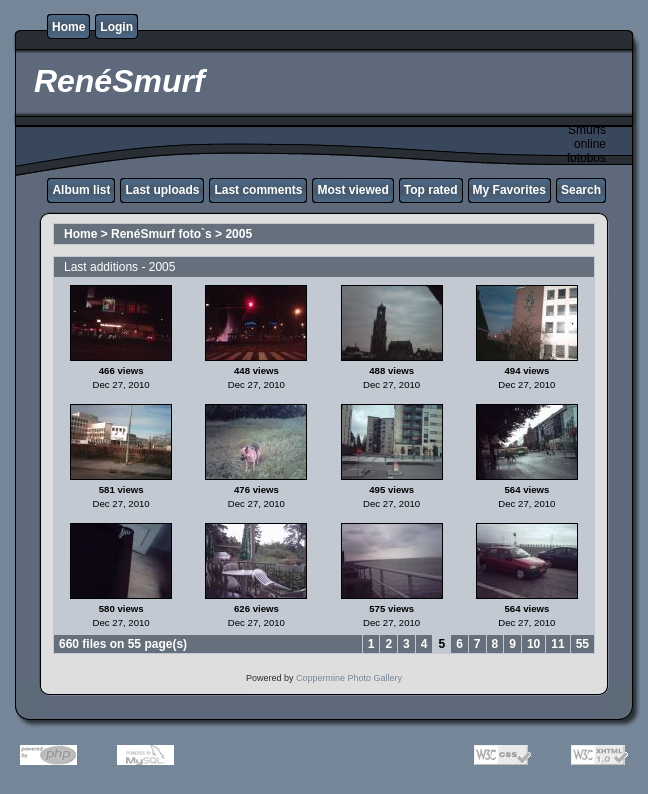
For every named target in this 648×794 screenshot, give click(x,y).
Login (116, 27)
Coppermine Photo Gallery (349, 678)
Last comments (258, 190)
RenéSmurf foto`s (161, 234)
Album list (81, 190)
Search (581, 190)
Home (68, 27)
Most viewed (352, 190)
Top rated (431, 190)
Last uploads (162, 190)
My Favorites (509, 190)
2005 (238, 234)
